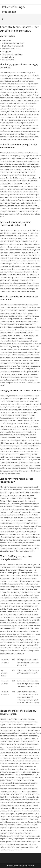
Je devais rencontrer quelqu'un (13, 43)
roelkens (12, 36)
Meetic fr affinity (8, 57)
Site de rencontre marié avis (12, 54)
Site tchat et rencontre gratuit (13, 46)
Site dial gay (6, 40)
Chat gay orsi (7, 52)
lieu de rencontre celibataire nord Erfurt (22, 321)
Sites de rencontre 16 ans (11, 49)
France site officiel (9, 60)
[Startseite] (3, 19)
